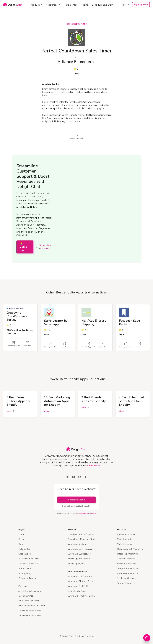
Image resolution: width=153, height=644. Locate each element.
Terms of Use (25, 568)
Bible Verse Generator (29, 601)
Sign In (125, 5)
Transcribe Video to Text (30, 611)
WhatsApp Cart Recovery (80, 549)
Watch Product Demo (29, 559)
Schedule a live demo (45, 247)
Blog (21, 544)
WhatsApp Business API (79, 554)
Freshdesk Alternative (128, 573)
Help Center (71, 5)
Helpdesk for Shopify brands (81, 534)
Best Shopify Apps (76, 24)
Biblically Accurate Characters (32, 606)
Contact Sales (76, 500)
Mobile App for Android (79, 559)
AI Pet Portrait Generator (30, 591)
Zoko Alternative (125, 539)
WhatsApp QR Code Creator (81, 581)
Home (21, 534)
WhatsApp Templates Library (82, 596)
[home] (13, 5)
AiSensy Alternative (126, 559)
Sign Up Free (141, 5)
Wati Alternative (125, 544)
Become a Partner (27, 578)
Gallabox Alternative (127, 564)
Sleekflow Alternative (127, 578)
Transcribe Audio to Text (30, 615)
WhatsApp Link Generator (80, 576)
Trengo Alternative (126, 583)
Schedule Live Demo (103, 5)
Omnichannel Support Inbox (81, 539)
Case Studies (25, 554)
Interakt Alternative (126, 534)
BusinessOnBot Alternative (130, 549)
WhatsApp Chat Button (79, 586)
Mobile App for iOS (77, 564)
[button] (36, 5)
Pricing (85, 5)
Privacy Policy (25, 573)
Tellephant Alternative (128, 568)
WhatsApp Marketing (78, 544)
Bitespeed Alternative (128, 554)
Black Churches (26, 596)
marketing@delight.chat (86, 514)
